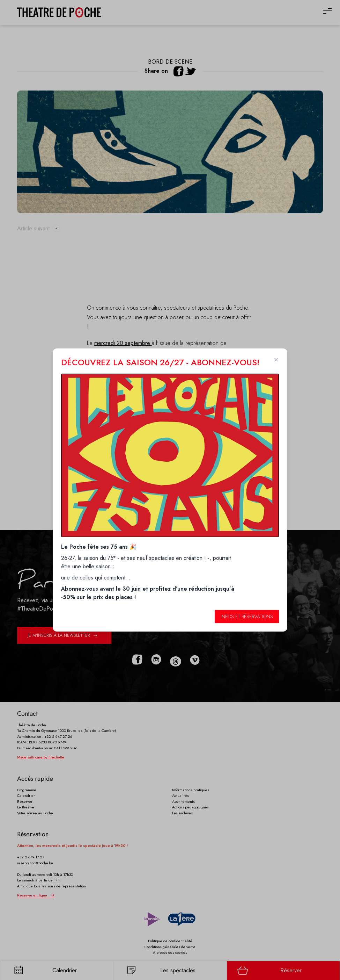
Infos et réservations (247, 617)
